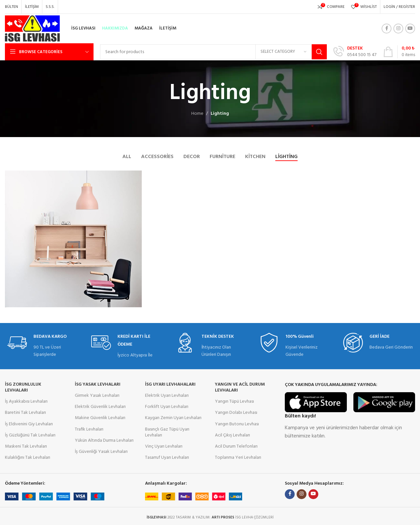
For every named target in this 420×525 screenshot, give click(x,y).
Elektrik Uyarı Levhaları (167, 396)
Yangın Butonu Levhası (237, 424)
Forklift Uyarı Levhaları (167, 407)
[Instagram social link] (398, 29)
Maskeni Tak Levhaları (26, 446)
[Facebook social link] (387, 29)
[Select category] (283, 52)
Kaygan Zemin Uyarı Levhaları (173, 418)
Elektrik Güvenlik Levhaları (100, 407)
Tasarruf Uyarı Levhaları (167, 458)
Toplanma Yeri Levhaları (238, 458)
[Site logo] (32, 29)
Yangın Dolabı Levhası (236, 413)
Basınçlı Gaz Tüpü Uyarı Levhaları (167, 432)
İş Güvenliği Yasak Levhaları (101, 452)
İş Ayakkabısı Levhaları (26, 402)
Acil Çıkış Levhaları (232, 435)
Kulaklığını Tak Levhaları (28, 458)
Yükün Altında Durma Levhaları (104, 441)
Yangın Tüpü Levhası (234, 402)
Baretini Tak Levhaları (25, 413)
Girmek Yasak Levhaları (97, 396)
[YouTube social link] (410, 29)
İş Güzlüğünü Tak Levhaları (30, 435)
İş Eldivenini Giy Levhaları (29, 424)
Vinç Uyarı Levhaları (164, 446)
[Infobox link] (355, 52)
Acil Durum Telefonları (236, 446)
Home (197, 114)
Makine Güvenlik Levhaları (100, 418)
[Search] (213, 52)
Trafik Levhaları (89, 429)
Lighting (220, 114)
